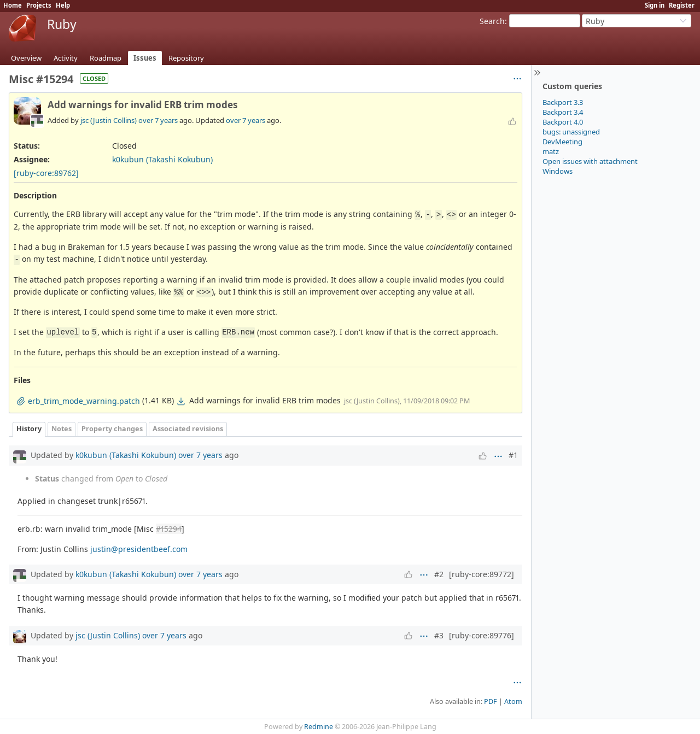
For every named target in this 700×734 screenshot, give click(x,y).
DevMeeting (562, 142)
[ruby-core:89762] (46, 173)
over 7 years (158, 120)
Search (492, 21)
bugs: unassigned (571, 132)
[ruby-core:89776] (482, 635)
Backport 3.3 (563, 102)
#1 (513, 455)
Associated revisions (188, 429)
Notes (62, 429)
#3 (439, 635)
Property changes (112, 429)
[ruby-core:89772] (482, 574)
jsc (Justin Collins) (109, 120)
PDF (491, 701)
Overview (26, 58)
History (29, 429)
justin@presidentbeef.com (139, 549)
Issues (145, 58)
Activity (66, 58)
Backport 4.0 (563, 122)
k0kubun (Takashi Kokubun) (162, 159)
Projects (39, 5)
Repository (186, 58)
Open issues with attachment (590, 161)
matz (551, 151)
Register (682, 5)
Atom (513, 701)
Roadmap (106, 58)
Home (13, 5)
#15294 (169, 529)
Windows (558, 171)
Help (63, 5)
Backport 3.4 (563, 112)
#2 (439, 574)
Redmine (319, 727)
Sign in (655, 5)
